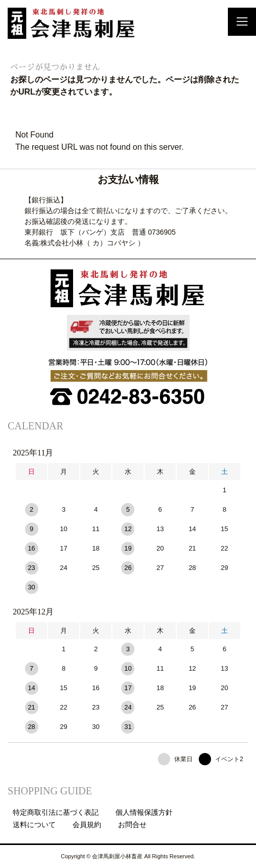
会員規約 (87, 825)
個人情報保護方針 (144, 812)
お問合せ (132, 825)
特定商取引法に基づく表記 (56, 812)
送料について (34, 825)
